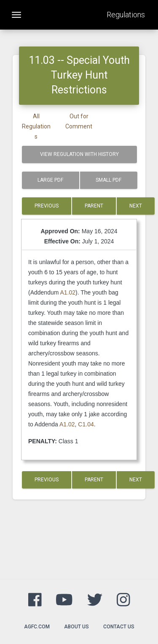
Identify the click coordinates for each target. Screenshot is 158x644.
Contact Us (119, 627)
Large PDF (50, 180)
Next (136, 206)
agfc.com (37, 627)
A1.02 (68, 292)
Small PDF (108, 180)
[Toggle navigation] (16, 15)
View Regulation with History (79, 154)
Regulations (126, 15)
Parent (94, 206)
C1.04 (86, 424)
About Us (76, 627)
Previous (47, 206)
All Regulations (36, 126)
